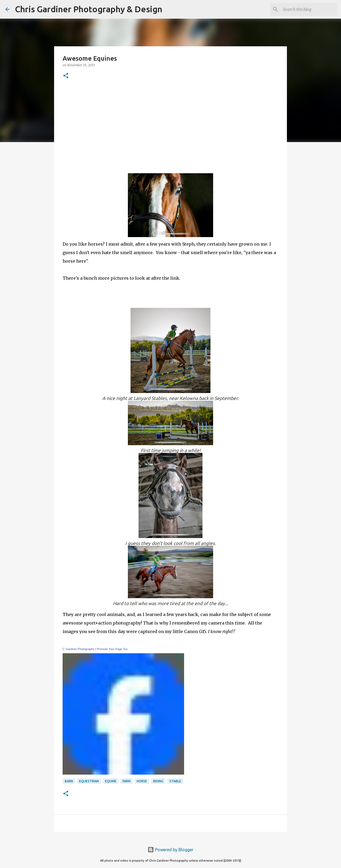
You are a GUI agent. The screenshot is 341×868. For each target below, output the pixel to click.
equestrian (89, 781)
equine (111, 781)
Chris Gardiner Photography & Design (89, 9)
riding (158, 781)
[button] (66, 76)
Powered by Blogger (170, 850)
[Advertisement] (170, 125)
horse (142, 781)
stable (175, 781)
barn (69, 781)
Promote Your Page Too (112, 649)
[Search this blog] (309, 9)
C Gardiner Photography (78, 649)
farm (127, 781)
